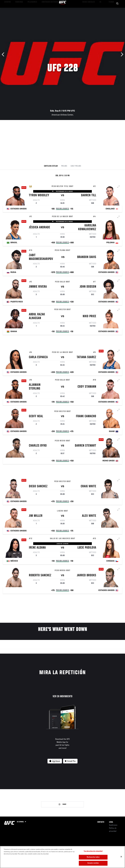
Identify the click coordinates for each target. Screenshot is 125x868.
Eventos (7, 9)
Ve (101, 9)
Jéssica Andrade (39, 228)
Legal (111, 822)
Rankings (17, 9)
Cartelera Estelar (51, 166)
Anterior (4, 54)
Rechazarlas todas (93, 857)
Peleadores (28, 9)
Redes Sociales (91, 9)
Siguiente (121, 54)
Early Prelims (76, 166)
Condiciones (113, 825)
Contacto (101, 822)
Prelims (64, 166)
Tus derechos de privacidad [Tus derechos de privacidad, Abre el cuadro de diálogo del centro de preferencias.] (93, 851)
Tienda (112, 9)
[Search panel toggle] (117, 9)
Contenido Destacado (43, 9)
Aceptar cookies (93, 863)
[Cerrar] (121, 857)
